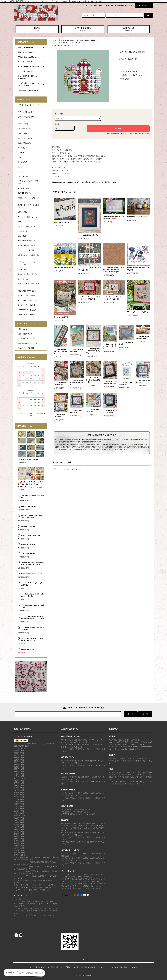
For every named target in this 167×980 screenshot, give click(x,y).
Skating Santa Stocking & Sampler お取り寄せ (33, 595)
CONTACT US (129, 29)
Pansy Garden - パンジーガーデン (33, 574)
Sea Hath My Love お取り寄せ (110, 412)
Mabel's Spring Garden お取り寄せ (33, 606)
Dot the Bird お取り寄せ (143, 381)
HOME (37, 29)
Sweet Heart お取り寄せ (126, 343)
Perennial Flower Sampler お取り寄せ (110, 382)
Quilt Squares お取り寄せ (93, 410)
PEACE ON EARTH (28, 650)
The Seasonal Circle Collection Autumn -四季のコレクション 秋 (33, 617)
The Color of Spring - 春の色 (37, 483)
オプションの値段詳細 (112, 134)
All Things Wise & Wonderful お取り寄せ (93, 351)
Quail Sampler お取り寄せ (77, 350)
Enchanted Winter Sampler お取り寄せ (77, 382)
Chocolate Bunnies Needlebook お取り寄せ (93, 380)
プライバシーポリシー (104, 967)
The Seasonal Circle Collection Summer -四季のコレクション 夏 (33, 564)
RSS (130, 967)
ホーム (54, 40)
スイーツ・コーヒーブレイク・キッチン (72, 43)
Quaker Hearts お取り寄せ (77, 411)
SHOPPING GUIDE (83, 29)
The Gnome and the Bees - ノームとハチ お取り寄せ (113, 298)
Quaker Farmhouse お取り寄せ (60, 384)
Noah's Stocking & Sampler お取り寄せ (33, 584)
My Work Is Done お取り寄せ (126, 383)
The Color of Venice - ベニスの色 (28, 459)
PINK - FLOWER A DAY (29, 506)
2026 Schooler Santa (28, 554)
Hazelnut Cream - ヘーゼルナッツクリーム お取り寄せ (89, 298)
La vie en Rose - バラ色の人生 (31, 536)
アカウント (110, 6)
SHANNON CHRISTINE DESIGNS (88, 40)
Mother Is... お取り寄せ (61, 317)
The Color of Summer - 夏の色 (63, 268)
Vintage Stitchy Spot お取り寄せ (142, 337)
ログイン (131, 6)
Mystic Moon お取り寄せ (60, 416)
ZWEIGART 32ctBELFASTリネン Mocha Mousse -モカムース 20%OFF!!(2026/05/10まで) (114, 270)
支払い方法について (43, 967)
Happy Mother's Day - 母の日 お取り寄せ (138, 269)
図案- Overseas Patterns (67, 40)
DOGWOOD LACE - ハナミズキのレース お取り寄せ (32, 516)
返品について (125, 134)
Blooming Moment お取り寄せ (138, 312)
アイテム (144, 5)
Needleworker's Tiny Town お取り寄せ (60, 352)
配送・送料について (58, 967)
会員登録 (120, 6)
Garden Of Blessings (28, 545)
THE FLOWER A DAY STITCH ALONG (32, 496)
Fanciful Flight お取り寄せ (88, 235)
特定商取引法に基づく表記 (141, 134)
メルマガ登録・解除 (95, 6)
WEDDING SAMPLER (28, 527)
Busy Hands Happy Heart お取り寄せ (110, 346)
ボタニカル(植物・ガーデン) (68, 45)
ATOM (135, 967)
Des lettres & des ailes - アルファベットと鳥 (24, 484)
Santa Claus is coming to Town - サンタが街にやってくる (32, 640)
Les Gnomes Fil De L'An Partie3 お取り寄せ (89, 269)
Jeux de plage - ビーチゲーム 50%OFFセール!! (113, 218)
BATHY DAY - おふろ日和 (64, 223)
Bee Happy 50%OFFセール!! (137, 217)
